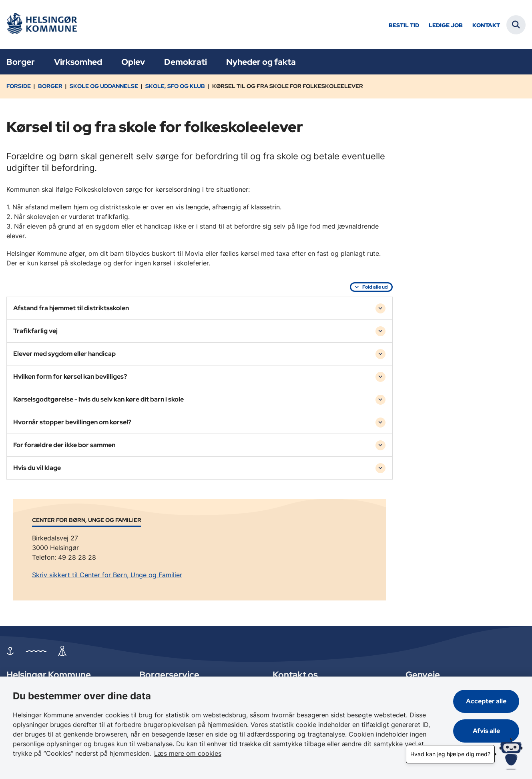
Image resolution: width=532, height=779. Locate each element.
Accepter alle (486, 701)
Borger (21, 62)
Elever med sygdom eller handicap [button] (64, 354)
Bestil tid (404, 25)
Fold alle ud (375, 287)
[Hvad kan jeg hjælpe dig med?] (511, 754)
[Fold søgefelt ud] (516, 25)
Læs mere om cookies (188, 753)
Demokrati (186, 62)
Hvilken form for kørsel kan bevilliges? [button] (70, 376)
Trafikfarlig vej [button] (35, 331)
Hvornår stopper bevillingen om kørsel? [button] (72, 422)
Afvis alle (486, 731)
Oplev (133, 62)
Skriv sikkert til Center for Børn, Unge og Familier (107, 575)
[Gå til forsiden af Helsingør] (41, 25)
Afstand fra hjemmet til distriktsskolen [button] (71, 308)
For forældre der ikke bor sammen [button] (64, 445)
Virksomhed (78, 62)
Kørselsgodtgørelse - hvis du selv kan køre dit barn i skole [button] (98, 399)
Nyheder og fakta (261, 62)
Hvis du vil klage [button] (37, 468)
